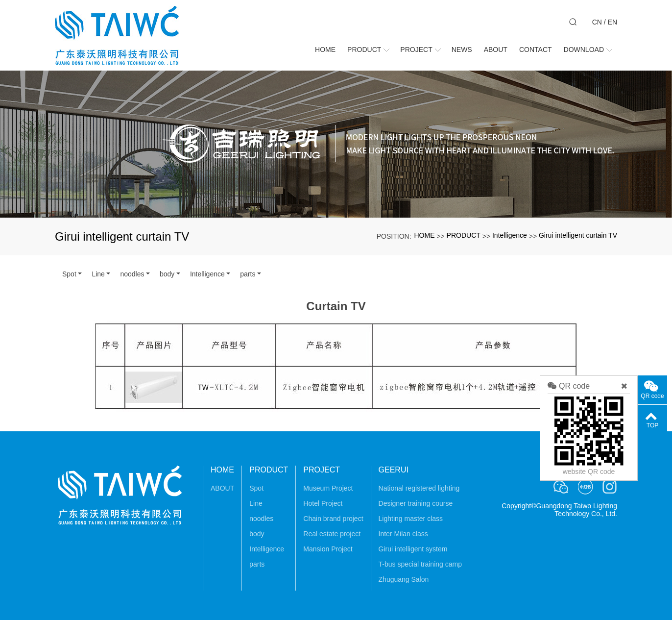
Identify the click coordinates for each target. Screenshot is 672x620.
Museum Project (328, 488)
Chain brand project (333, 519)
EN (612, 22)
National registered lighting (419, 488)
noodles (132, 274)
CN (597, 22)
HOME (424, 235)
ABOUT (222, 488)
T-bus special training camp (420, 564)
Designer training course (416, 503)
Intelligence (510, 235)
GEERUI (394, 470)
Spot (69, 274)
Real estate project (332, 534)
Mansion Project (328, 549)
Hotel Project (323, 503)
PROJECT (322, 470)
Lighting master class (411, 519)
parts (248, 274)
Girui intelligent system (413, 549)
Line (98, 274)
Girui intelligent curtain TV (578, 235)
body (167, 274)
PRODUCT (464, 235)
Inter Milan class (403, 534)
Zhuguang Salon (404, 579)
